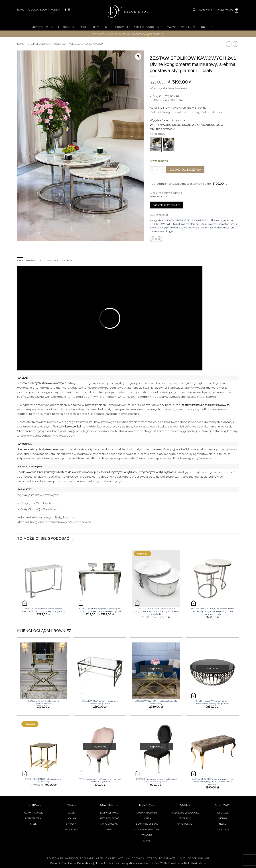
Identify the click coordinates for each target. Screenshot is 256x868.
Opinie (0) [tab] (67, 260)
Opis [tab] (20, 260)
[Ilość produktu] (158, 170)
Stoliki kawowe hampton (215, 224)
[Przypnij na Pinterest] (159, 239)
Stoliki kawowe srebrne (214, 228)
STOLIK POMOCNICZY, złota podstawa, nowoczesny (43, 780)
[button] (206, 10)
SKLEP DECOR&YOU (39, 44)
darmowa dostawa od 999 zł (111, 34)
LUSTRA (147, 818)
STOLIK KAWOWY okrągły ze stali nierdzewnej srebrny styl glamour (212, 702)
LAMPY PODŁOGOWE (109, 818)
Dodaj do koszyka (185, 170)
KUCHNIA (223, 818)
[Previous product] (235, 44)
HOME (21, 10)
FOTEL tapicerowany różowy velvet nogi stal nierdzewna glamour (100, 780)
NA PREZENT (190, 27)
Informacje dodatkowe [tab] (42, 260)
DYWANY (172, 27)
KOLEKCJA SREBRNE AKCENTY (86, 44)
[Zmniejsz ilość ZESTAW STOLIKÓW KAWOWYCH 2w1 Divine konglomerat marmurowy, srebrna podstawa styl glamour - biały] (152, 170)
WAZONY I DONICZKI (147, 813)
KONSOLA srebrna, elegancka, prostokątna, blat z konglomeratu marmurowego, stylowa (100, 610)
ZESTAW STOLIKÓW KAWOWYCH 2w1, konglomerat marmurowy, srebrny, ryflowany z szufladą (156, 611)
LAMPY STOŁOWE (109, 824)
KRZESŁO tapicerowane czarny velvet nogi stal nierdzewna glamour (156, 780)
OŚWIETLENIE (102, 27)
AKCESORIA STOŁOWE (149, 27)
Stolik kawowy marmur (220, 220)
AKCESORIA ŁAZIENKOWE (147, 830)
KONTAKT (56, 10)
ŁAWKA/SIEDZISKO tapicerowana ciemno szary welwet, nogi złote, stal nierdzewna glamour (212, 782)
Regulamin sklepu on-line (98, 858)
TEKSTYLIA (147, 835)
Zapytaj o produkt (166, 205)
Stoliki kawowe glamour (186, 224)
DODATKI (147, 841)
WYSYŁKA (124, 858)
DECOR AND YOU (198, 858)
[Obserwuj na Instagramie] (69, 10)
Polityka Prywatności (62, 858)
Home (21, 44)
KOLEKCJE (70, 27)
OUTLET (220, 27)
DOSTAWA (138, 858)
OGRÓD (207, 27)
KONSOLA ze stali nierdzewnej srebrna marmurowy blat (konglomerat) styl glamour (43, 610)
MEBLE (85, 27)
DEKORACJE (123, 27)
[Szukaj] (194, 10)
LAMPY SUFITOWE (109, 813)
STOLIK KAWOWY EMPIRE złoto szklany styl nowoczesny (156, 702)
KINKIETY (109, 830)
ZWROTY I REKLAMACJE (161, 858)
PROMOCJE (53, 27)
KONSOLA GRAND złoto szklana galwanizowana (44, 702)
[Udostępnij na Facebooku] (153, 239)
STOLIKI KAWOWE (160, 224)
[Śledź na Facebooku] (66, 10)
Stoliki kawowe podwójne (185, 228)
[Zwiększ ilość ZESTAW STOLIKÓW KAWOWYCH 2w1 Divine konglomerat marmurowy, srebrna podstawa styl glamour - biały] (163, 170)
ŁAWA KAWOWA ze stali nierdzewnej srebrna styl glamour (100, 702)
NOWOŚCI (37, 27)
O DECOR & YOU (38, 10)
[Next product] (229, 44)
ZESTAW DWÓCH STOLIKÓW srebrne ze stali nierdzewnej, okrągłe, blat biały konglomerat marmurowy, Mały (212, 611)
